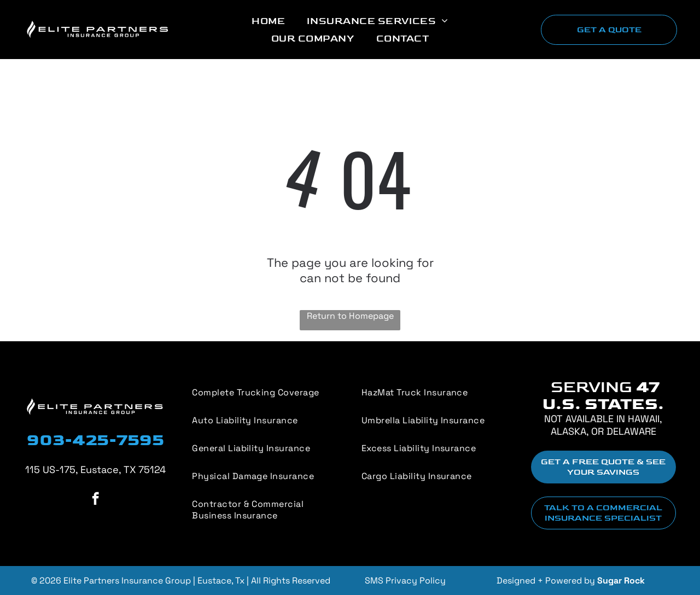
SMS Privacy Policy (405, 581)
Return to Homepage (350, 316)
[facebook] (95, 500)
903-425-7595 (95, 440)
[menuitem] (268, 21)
